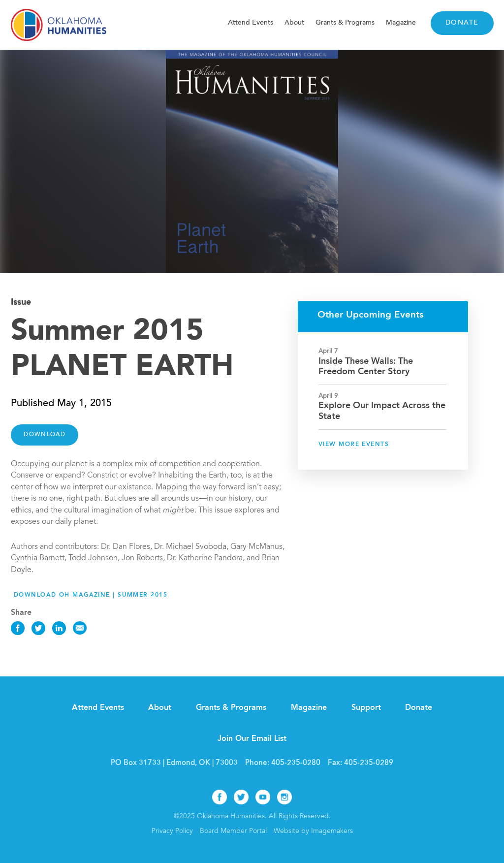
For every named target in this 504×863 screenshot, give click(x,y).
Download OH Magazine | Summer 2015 (91, 595)
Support (366, 708)
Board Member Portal (233, 831)
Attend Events (251, 23)
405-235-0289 (369, 763)
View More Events (354, 445)
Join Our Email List (252, 739)
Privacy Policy (172, 831)
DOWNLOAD (45, 435)
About (294, 23)
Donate (462, 23)
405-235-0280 (296, 763)
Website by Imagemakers (313, 831)
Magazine (401, 23)
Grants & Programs (345, 23)
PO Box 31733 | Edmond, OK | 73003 (174, 763)
